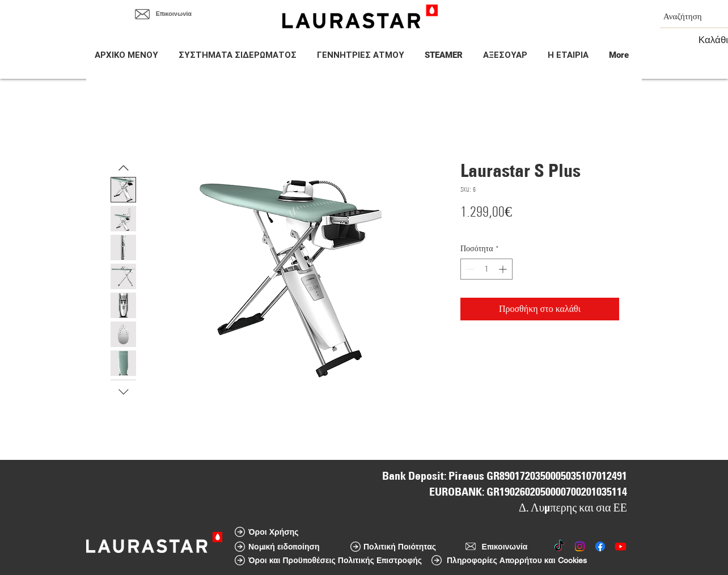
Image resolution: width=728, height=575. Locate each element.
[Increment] (504, 269)
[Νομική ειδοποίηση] (284, 547)
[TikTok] (559, 546)
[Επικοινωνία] (174, 14)
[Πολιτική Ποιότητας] (400, 547)
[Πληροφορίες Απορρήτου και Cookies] (517, 560)
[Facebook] (600, 546)
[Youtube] (621, 546)
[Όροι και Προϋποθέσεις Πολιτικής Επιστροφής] (335, 560)
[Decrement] (469, 269)
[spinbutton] (486, 269)
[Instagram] (580, 546)
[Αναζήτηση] (685, 16)
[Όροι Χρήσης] (274, 532)
